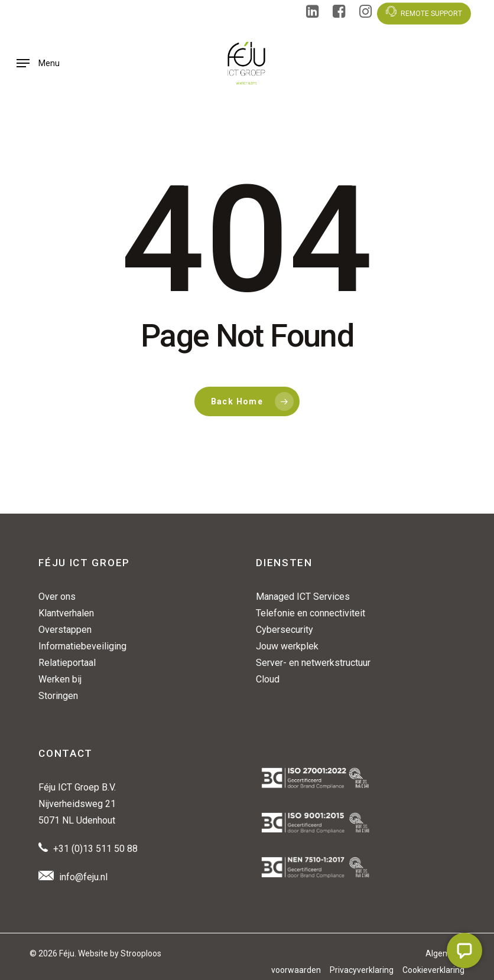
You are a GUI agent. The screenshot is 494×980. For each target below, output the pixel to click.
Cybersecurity (285, 630)
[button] (38, 63)
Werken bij (60, 679)
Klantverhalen (66, 613)
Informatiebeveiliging (82, 646)
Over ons (57, 597)
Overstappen (65, 630)
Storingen (58, 696)
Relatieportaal (67, 663)
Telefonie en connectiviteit (311, 613)
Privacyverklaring (362, 970)
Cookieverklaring (433, 970)
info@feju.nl (83, 877)
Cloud (268, 679)
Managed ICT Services (303, 597)
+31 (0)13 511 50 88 (95, 849)
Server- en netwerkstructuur (313, 663)
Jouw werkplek (287, 646)
